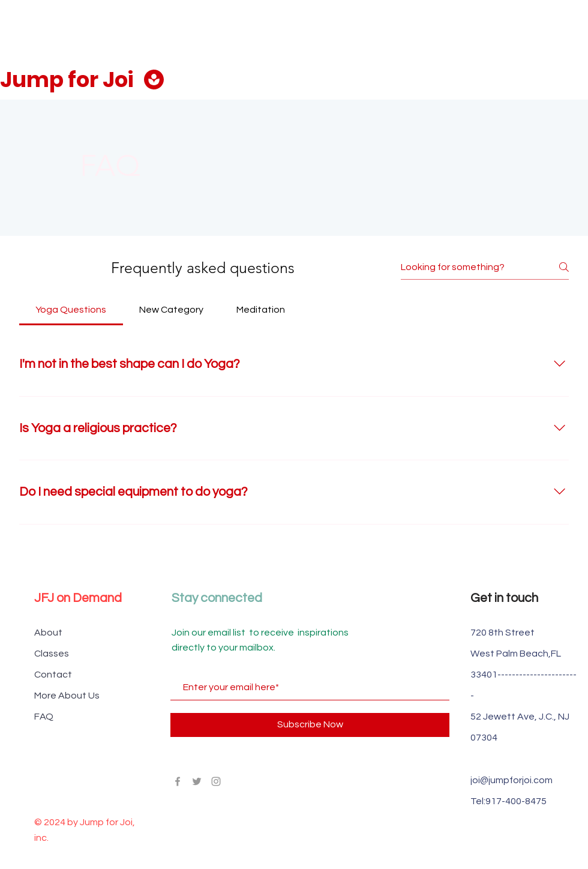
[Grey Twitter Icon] (197, 781)
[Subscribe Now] (310, 725)
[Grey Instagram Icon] (216, 781)
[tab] (71, 310)
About (48, 633)
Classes (52, 654)
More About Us (67, 696)
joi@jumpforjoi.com (511, 780)
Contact (53, 675)
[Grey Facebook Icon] (178, 781)
